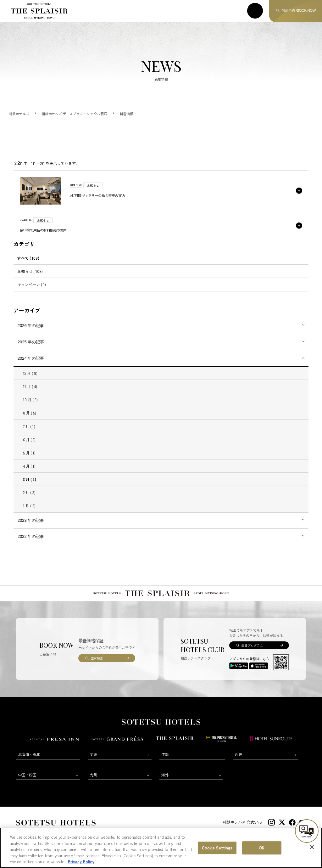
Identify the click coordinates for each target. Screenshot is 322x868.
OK (262, 848)
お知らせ (30, 271)
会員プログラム (252, 645)
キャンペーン (32, 284)
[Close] (312, 847)
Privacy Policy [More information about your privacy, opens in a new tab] (81, 862)
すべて (28, 258)
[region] (161, 848)
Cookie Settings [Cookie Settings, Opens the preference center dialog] (217, 848)
